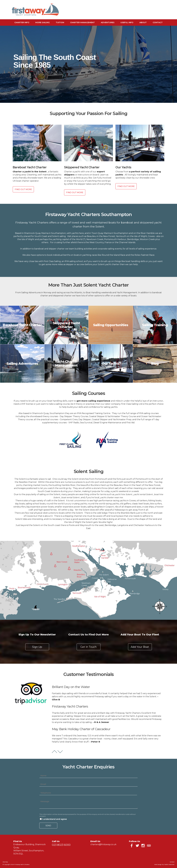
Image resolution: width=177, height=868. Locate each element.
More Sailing (43, 22)
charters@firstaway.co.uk (103, 844)
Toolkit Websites (169, 864)
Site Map (5, 862)
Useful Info (127, 22)
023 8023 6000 (61, 845)
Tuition (60, 22)
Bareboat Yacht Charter (22, 325)
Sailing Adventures (22, 364)
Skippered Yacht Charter (66, 325)
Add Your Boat (140, 647)
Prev (54, 752)
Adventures (108, 22)
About (143, 22)
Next (60, 752)
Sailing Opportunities (111, 325)
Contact (158, 22)
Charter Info (22, 22)
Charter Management (82, 22)
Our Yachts (111, 364)
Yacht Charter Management (66, 364)
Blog (155, 364)
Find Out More (23, 189)
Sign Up (37, 647)
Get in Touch (88, 647)
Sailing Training (155, 325)
